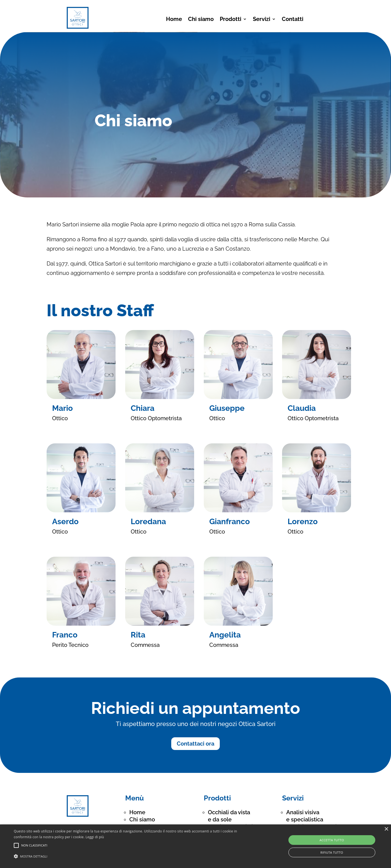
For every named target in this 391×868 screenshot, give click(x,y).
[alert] (195, 846)
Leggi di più (95, 837)
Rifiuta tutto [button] (332, 852)
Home (174, 20)
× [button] (386, 829)
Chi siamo (201, 20)
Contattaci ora (195, 744)
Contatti (293, 20)
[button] (132, 856)
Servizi (262, 20)
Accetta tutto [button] (332, 840)
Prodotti (231, 20)
